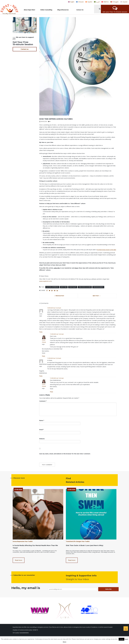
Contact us (25, 49)
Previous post (60, 296)
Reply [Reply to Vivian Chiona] (43, 356)
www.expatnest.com (45, 281)
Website (42, 439)
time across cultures (85, 287)
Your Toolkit (29, 541)
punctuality (73, 287)
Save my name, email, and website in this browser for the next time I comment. (65, 454)
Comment (43, 401)
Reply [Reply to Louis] (41, 332)
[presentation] (51, 459)
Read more (19, 560)
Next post (96, 296)
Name (42, 420)
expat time (64, 287)
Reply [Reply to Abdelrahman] (41, 376)
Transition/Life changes (74, 541)
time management (98, 287)
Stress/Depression (19, 541)
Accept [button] (121, 639)
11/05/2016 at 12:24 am (57, 334)
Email (42, 430)
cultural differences (52, 287)
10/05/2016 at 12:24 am (54, 308)
